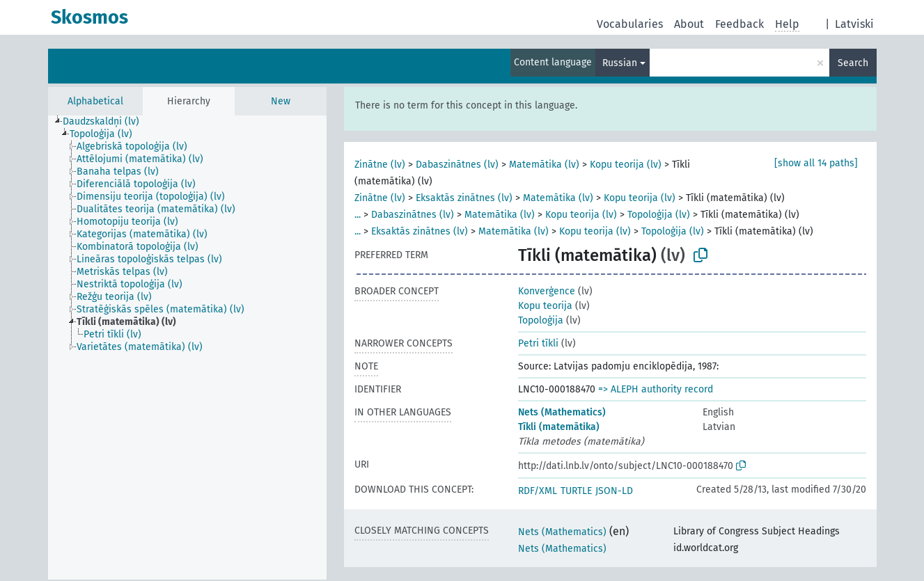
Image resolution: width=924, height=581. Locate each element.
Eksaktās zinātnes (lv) (464, 198)
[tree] (187, 348)
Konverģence (547, 291)
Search (853, 63)
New (281, 101)
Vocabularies (630, 24)
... (358, 215)
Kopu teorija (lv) (626, 165)
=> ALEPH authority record (656, 389)
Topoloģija (541, 320)
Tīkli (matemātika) (559, 427)
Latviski (854, 24)
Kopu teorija (545, 306)
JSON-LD (614, 491)
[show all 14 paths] (816, 163)
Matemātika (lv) (544, 165)
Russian (620, 63)
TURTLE (576, 491)
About (689, 24)
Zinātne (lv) (380, 165)
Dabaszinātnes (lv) (457, 165)
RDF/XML (538, 491)
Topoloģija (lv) (659, 215)
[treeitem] (107, 122)
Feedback (739, 24)
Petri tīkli (538, 343)
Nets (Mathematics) (562, 412)
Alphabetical (95, 101)
